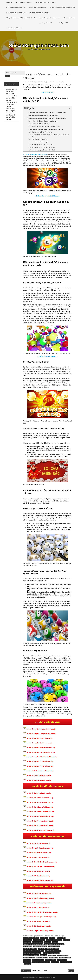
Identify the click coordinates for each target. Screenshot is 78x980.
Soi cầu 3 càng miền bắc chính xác (50, 18)
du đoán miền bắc (28, 946)
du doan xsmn (48, 942)
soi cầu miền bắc (55, 962)
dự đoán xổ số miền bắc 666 (30, 949)
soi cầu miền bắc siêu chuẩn (37, 8)
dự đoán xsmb (44, 955)
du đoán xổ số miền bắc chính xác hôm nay (34, 951)
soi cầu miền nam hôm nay (14, 28)
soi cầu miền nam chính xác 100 (15, 8)
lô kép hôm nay (27, 962)
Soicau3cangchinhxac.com (39, 46)
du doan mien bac (61, 938)
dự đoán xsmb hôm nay (29, 958)
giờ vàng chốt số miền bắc (47, 23)
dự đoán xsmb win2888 (65, 958)
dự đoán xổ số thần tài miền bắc (31, 955)
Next (70, 971)
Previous (26, 971)
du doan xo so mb (28, 940)
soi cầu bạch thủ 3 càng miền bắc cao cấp (11, 92)
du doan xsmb (27, 942)
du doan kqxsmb (44, 938)
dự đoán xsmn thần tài (51, 960)
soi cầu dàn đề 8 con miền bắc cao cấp (11, 98)
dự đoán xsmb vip (54, 958)
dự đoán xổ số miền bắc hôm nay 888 (32, 953)
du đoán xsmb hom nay (62, 955)
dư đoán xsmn (27, 960)
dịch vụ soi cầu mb (69, 18)
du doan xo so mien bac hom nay (54, 940)
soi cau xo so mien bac (66, 962)
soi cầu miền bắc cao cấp (23, 2)
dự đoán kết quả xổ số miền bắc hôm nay (33, 944)
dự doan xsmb (67, 940)
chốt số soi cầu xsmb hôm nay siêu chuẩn (62, 8)
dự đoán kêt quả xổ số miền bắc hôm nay (54, 944)
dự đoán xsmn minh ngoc (38, 960)
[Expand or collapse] (69, 108)
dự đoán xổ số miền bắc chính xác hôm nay (49, 949)
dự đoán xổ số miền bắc (54, 946)
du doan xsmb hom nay (37, 942)
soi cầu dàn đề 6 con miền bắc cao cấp (11, 104)
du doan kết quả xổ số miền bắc (31, 938)
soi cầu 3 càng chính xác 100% (56, 82)
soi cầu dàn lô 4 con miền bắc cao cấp (11, 117)
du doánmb (55, 942)
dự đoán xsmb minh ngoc (42, 958)
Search (8, 76)
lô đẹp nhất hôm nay (65, 23)
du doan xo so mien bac (39, 940)
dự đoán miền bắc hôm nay (40, 946)
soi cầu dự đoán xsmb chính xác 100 (41, 962)
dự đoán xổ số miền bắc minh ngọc (51, 953)
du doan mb (52, 938)
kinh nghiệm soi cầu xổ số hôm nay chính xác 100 (20, 18)
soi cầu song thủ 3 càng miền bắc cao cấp (11, 111)
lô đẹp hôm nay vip (62, 960)
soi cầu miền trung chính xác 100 (45, 2)
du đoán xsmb (52, 955)
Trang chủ (9, 2)
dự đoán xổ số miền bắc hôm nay (53, 951)
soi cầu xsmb (27, 964)
